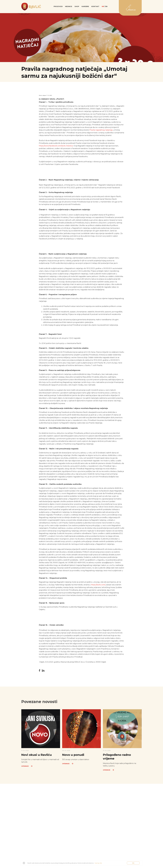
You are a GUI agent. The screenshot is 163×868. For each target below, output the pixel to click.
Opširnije (27, 771)
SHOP (77, 8)
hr (103, 8)
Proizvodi (58, 8)
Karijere (85, 8)
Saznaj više (98, 863)
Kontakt (95, 8)
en (106, 8)
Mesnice (69, 8)
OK (133, 863)
